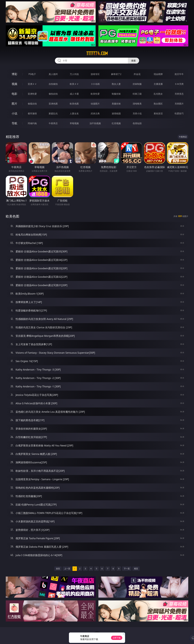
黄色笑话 (158, 113)
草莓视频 (74, 123)
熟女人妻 (116, 84)
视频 (14, 84)
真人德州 (53, 74)
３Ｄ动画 (95, 84)
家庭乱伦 (53, 113)
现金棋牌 (158, 74)
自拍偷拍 (53, 84)
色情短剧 (137, 123)
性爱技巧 (179, 113)
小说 (14, 113)
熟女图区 (158, 104)
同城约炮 (32, 123)
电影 (14, 94)
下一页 (127, 569)
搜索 (133, 61)
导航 (14, 123)
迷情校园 (116, 113)
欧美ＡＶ (74, 84)
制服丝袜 (116, 94)
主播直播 (158, 84)
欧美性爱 (95, 94)
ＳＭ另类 (179, 84)
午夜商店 (53, 123)
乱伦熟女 (158, 94)
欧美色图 (74, 104)
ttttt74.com (97, 53)
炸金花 (137, 74)
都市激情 (32, 113)
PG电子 (32, 74)
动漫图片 (95, 104)
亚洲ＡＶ (32, 84)
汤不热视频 (95, 123)
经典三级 (137, 94)
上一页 (67, 569)
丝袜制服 (137, 84)
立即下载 (117, 638)
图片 (14, 104)
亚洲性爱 (32, 94)
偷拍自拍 (53, 94)
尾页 (136, 569)
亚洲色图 (53, 104)
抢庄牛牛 (179, 74)
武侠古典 (95, 113)
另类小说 (137, 113)
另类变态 (179, 94)
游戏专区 (95, 74)
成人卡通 (74, 94)
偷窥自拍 (32, 104)
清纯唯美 (137, 104)
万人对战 (74, 74)
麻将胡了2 (116, 74)
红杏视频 (116, 123)
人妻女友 (74, 113)
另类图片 (179, 104)
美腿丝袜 (116, 104)
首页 (58, 569)
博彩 (14, 74)
